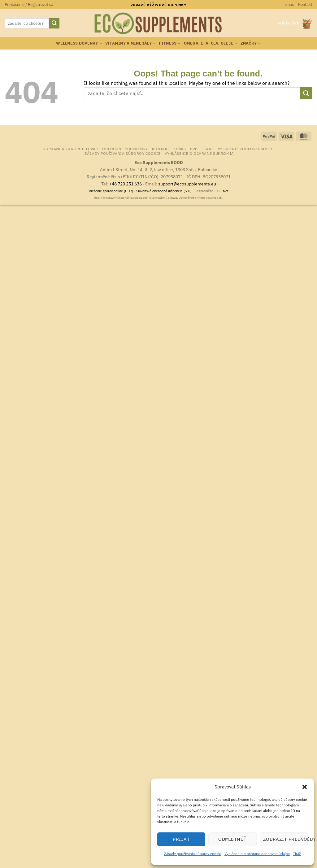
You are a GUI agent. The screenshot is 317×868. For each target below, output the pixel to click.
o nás (289, 4)
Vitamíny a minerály (130, 43)
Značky (251, 43)
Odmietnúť (232, 839)
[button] (305, 787)
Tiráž (297, 854)
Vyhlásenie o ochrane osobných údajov (257, 854)
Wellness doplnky (79, 43)
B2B (194, 149)
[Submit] (54, 24)
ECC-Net (222, 191)
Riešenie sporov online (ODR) (111, 191)
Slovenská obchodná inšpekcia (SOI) (164, 191)
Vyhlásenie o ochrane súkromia (199, 153)
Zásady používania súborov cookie (193, 854)
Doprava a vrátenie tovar (70, 149)
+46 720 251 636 (126, 184)
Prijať (181, 839)
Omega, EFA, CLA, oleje (211, 43)
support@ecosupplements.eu (187, 184)
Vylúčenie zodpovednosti (245, 149)
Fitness (170, 43)
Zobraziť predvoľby (285, 839)
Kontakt (305, 4)
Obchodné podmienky (125, 149)
